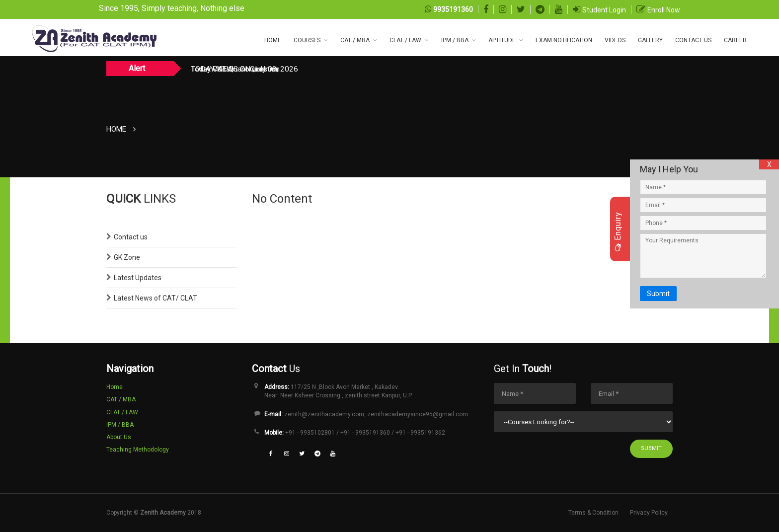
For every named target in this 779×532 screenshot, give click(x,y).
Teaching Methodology (138, 450)
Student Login (604, 10)
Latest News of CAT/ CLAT (156, 298)
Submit (651, 448)
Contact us (131, 237)
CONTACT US (693, 40)
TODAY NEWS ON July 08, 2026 (244, 69)
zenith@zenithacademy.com (324, 414)
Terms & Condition (593, 513)
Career (735, 40)
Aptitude (502, 40)
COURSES (307, 40)
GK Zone (127, 257)
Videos (615, 40)
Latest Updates (138, 278)
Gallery (650, 40)
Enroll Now (664, 10)
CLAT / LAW (405, 40)
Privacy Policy (649, 513)
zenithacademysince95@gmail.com (418, 414)
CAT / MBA (355, 40)
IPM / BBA (455, 40)
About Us (119, 437)
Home (273, 40)
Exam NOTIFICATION (564, 40)
